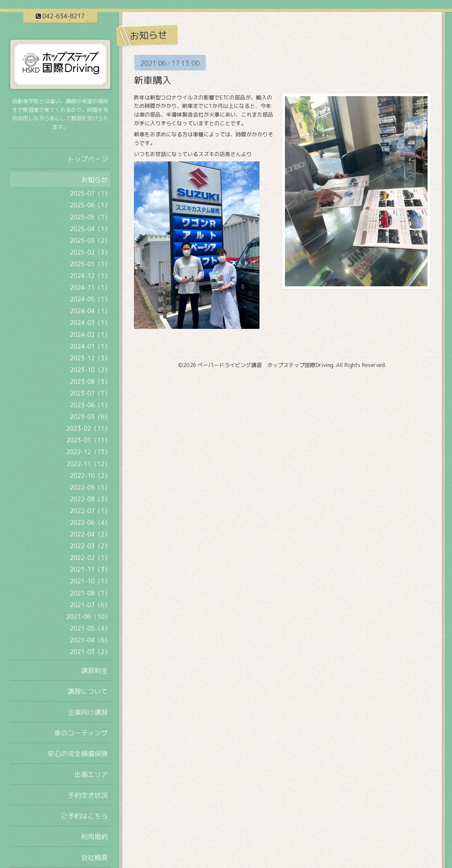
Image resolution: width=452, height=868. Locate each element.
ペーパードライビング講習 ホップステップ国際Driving (265, 365)
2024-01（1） (90, 346)
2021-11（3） (90, 569)
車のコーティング (81, 733)
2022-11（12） (88, 464)
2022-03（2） (90, 546)
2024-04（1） (90, 311)
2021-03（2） (90, 652)
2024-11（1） (90, 287)
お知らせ (94, 179)
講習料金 (94, 670)
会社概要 (94, 857)
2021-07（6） (90, 605)
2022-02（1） (90, 558)
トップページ (88, 159)
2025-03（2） (90, 241)
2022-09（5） (90, 487)
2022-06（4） (90, 523)
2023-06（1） (90, 405)
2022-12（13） (88, 452)
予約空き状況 (88, 795)
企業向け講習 (88, 712)
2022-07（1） (90, 511)
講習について (88, 691)
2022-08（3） (90, 499)
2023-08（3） (90, 382)
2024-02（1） (90, 335)
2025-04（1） (90, 229)
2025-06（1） (90, 205)
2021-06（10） (88, 617)
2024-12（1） (90, 276)
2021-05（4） (90, 628)
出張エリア (91, 774)
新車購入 (153, 80)
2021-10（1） (90, 581)
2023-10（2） (90, 370)
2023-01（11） (88, 440)
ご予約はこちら (84, 816)
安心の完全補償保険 (78, 753)
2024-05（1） (90, 299)
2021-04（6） (90, 640)
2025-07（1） (90, 193)
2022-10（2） (90, 476)
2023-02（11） (88, 428)
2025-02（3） (90, 252)
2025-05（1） (90, 217)
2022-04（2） (90, 534)
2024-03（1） (90, 323)
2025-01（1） (90, 264)
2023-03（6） (90, 417)
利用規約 (94, 837)
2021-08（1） (90, 593)
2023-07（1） (90, 393)
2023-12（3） (90, 358)
